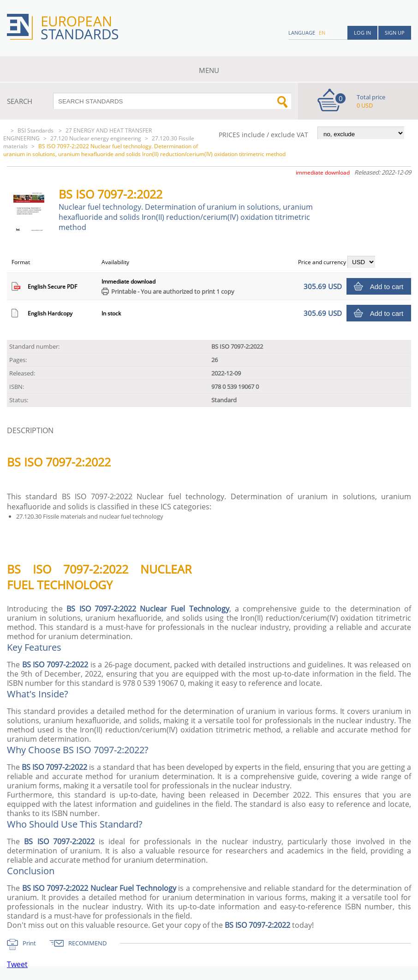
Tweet (17, 964)
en (322, 33)
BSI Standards (36, 130)
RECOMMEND (87, 943)
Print (29, 943)
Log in (362, 33)
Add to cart (387, 287)
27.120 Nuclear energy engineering (96, 138)
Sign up (395, 33)
